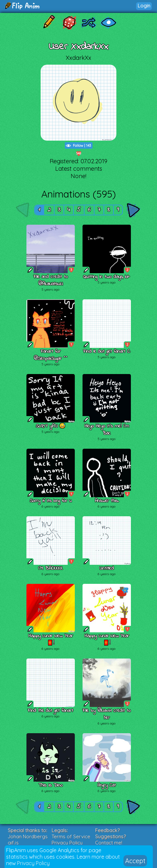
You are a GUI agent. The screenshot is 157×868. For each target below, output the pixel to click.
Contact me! (109, 843)
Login (144, 6)
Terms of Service (71, 836)
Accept (135, 861)
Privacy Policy (33, 863)
